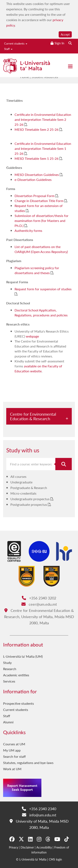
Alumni (8, 722)
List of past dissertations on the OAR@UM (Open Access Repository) (41, 249)
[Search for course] (64, 464)
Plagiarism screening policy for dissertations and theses (37, 270)
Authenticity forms (28, 231)
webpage (32, 336)
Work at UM (12, 769)
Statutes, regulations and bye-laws (28, 763)
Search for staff (14, 756)
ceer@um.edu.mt (39, 604)
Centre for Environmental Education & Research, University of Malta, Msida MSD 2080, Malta (39, 617)
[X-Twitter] (21, 839)
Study (7, 663)
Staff (8, 49)
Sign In (59, 43)
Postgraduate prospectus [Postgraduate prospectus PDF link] (29, 504)
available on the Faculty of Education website (38, 369)
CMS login (55, 859)
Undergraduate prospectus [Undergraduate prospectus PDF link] (30, 499)
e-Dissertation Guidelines (33, 180)
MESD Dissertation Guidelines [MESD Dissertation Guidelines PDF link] (37, 175)
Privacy (14, 847)
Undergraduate (21, 482)
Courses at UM (14, 744)
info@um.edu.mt (39, 815)
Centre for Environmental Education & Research (33, 416)
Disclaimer (27, 847)
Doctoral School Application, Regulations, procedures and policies (41, 313)
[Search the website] (70, 43)
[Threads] (48, 839)
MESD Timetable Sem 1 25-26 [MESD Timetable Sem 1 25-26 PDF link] (37, 158)
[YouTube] (57, 839)
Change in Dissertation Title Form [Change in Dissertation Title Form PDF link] (39, 201)
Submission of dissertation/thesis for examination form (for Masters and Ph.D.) (41, 221)
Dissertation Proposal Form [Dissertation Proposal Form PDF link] (35, 196)
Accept (65, 34)
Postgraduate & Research (29, 488)
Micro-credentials (23, 493)
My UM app (12, 750)
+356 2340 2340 (39, 809)
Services (9, 681)
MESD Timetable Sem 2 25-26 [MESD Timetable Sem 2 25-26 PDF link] (37, 129)
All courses (18, 476)
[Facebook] (12, 839)
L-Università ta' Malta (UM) (23, 656)
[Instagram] (39, 839)
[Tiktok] (67, 839)
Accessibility (44, 847)
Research (10, 669)
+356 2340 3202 (39, 598)
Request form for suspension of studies (43, 289)
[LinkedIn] (30, 839)
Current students (16, 43)
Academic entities (16, 675)
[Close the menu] (70, 66)
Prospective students (19, 703)
